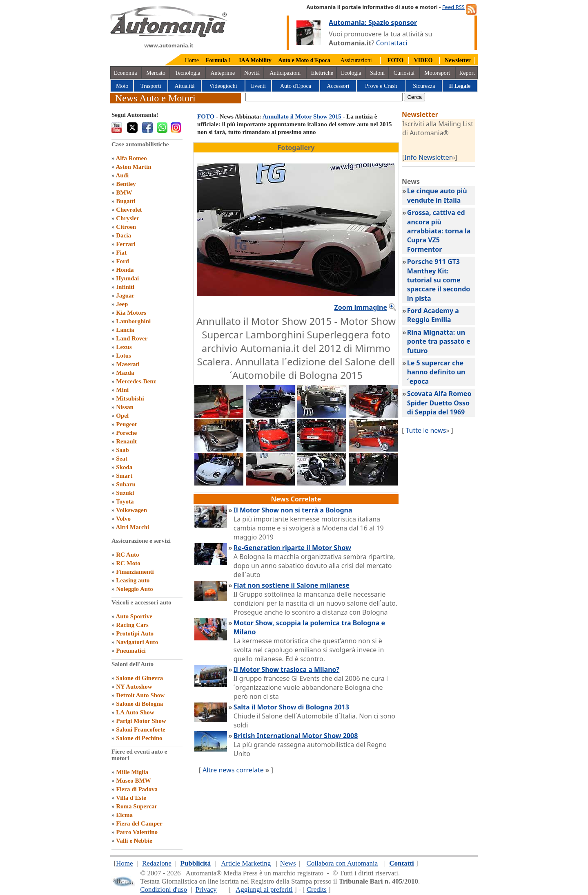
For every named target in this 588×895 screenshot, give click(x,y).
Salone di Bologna (139, 704)
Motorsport (437, 73)
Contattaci (392, 43)
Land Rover (132, 338)
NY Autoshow (134, 687)
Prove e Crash (381, 86)
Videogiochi (223, 86)
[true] (324, 97)
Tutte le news (426, 430)
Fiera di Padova (137, 789)
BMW (124, 192)
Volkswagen (131, 510)
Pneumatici (131, 651)
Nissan (125, 407)
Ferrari (126, 244)
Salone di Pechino (139, 738)
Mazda (125, 373)
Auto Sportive (134, 616)
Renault (126, 441)
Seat (122, 459)
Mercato (156, 73)
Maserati (128, 364)
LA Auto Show (135, 712)
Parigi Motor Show (141, 721)
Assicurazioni (356, 60)
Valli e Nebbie (134, 841)
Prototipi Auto (135, 633)
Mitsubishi (130, 398)
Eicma (124, 815)
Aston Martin (133, 167)
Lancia (125, 330)
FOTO (206, 116)
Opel (122, 416)
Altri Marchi (132, 527)
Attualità (185, 86)
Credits (317, 889)
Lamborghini (133, 321)
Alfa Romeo (131, 158)
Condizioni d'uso (164, 889)
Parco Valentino (137, 832)
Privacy (206, 889)
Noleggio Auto (134, 589)
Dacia (124, 235)
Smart (124, 476)
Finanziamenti (135, 572)
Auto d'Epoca (296, 86)
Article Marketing (246, 863)
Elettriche (322, 73)
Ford (122, 261)
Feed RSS (453, 7)
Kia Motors (131, 313)
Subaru (126, 484)
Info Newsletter (428, 157)
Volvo (123, 519)
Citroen (126, 227)
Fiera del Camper (139, 823)
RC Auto (127, 555)
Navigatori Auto (137, 642)
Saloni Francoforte (140, 729)
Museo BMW (133, 781)
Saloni (377, 73)
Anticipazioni (285, 73)
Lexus (124, 347)
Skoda (124, 467)
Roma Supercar (137, 806)
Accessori (338, 86)
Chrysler (128, 218)
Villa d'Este (131, 798)
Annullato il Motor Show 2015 (303, 116)
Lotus (124, 356)
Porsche (126, 433)
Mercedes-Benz (136, 381)
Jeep (122, 304)
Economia (126, 73)
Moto (122, 86)
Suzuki (125, 493)
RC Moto (128, 563)
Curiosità (404, 73)
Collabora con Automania (342, 863)
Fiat (121, 253)
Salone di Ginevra (139, 678)
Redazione (157, 863)
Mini (122, 390)
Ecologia (351, 73)
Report (467, 73)
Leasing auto (133, 580)
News (288, 863)
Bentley (126, 184)
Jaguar (125, 295)
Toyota (125, 501)
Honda (125, 270)
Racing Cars (132, 625)
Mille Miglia (132, 772)
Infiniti (125, 287)
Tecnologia (188, 73)
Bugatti (126, 201)
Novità (252, 73)
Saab (122, 450)
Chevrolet (129, 210)
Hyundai (127, 278)
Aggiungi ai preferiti (264, 889)
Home (192, 60)
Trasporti (151, 86)
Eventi (258, 86)
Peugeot (126, 424)
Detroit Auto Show (140, 695)
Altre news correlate (233, 770)
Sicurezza (424, 86)
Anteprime (223, 73)
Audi (122, 175)
